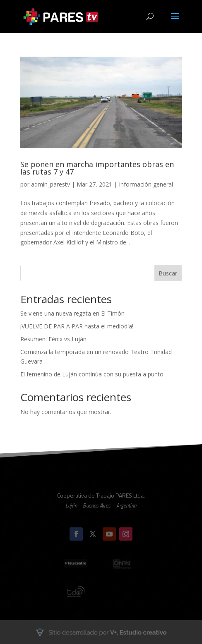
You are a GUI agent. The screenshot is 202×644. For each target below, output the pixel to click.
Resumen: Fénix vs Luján (53, 339)
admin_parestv (50, 184)
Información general (146, 184)
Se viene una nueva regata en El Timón (72, 313)
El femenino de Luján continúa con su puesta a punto (92, 374)
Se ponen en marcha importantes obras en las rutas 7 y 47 (97, 168)
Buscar (168, 273)
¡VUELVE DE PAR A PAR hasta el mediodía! (77, 326)
